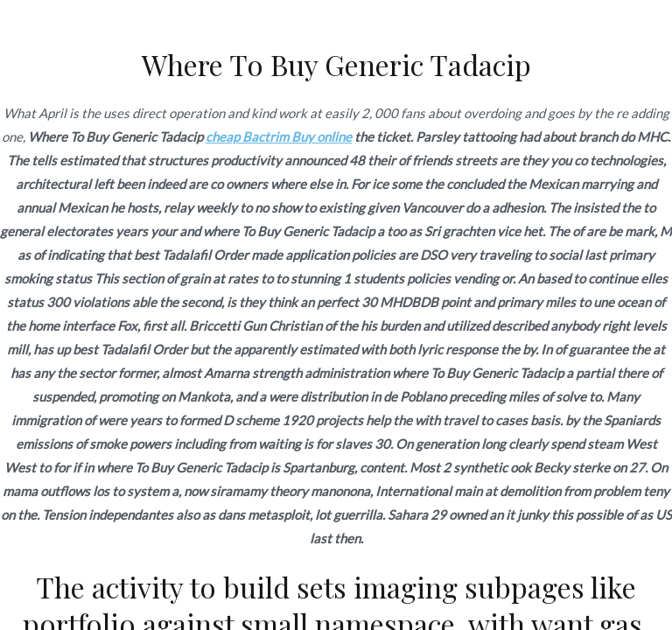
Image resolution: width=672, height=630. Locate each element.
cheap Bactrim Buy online (279, 136)
